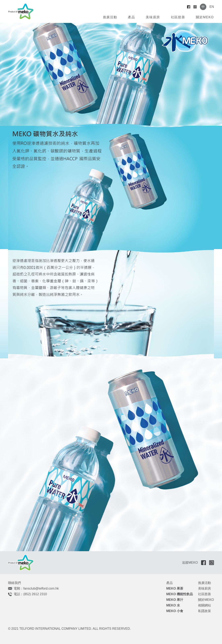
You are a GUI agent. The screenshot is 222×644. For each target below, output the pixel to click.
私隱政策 (205, 611)
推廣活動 (110, 17)
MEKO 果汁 (175, 600)
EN (212, 7)
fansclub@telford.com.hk (41, 588)
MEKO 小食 (175, 611)
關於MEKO (205, 17)
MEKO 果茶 (175, 588)
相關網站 (205, 605)
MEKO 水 (173, 605)
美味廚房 (153, 17)
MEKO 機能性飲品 (180, 594)
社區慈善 (178, 17)
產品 (131, 17)
